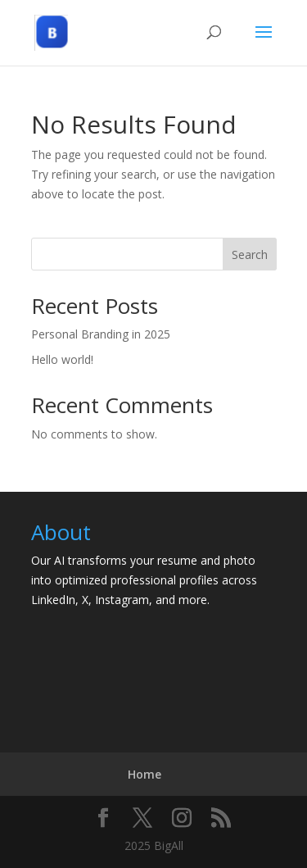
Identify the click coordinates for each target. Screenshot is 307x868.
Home (144, 774)
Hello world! (62, 359)
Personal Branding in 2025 (101, 334)
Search (250, 254)
